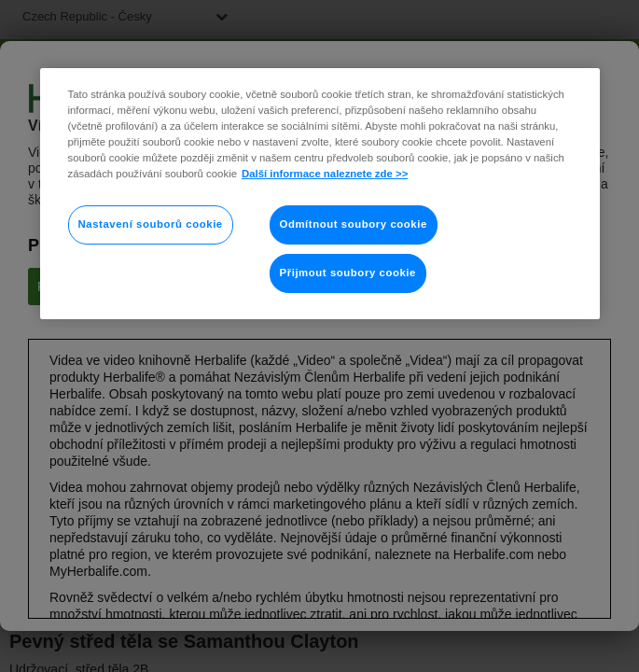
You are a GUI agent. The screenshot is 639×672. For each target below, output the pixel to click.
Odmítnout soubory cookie (354, 224)
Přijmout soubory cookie (348, 273)
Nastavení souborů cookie (151, 224)
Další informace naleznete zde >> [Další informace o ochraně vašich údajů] (325, 174)
